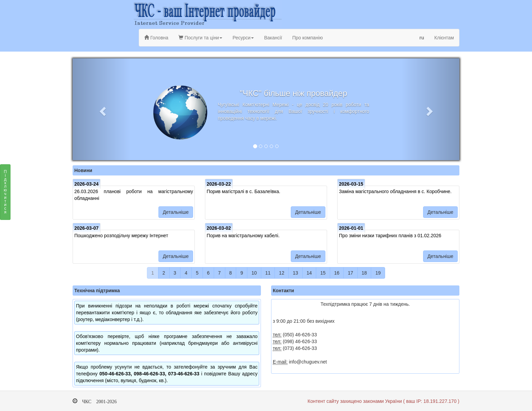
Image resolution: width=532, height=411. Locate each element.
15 (323, 273)
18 (364, 273)
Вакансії (273, 38)
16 (337, 273)
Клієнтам (444, 38)
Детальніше (176, 212)
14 (309, 273)
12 (282, 273)
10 (254, 273)
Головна (156, 38)
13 (296, 273)
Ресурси (243, 38)
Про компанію (307, 38)
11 (268, 273)
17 (350, 273)
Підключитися (5, 194)
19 (378, 273)
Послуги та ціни (200, 38)
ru (422, 38)
